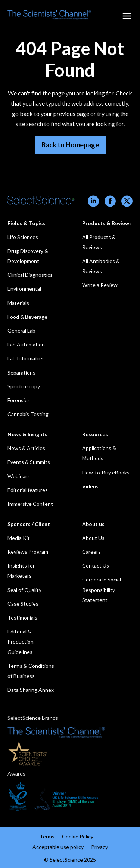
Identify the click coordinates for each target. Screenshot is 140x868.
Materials (18, 303)
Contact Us (96, 566)
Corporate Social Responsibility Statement (102, 589)
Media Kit (19, 538)
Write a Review (100, 285)
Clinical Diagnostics (30, 275)
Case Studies (23, 604)
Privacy (99, 847)
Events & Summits (29, 462)
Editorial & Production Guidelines (21, 641)
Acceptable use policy (58, 847)
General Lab (21, 331)
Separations (21, 372)
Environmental (24, 289)
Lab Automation (26, 344)
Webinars (19, 476)
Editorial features (28, 490)
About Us (93, 538)
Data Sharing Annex (31, 690)
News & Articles (26, 448)
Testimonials (22, 618)
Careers (91, 552)
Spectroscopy (24, 386)
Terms (47, 836)
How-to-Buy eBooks (106, 472)
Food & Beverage (27, 317)
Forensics (19, 400)
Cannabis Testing (28, 414)
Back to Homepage (70, 145)
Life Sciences (23, 237)
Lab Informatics (26, 358)
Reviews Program (28, 552)
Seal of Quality (24, 590)
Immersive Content (30, 504)
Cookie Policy (78, 836)
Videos (90, 486)
